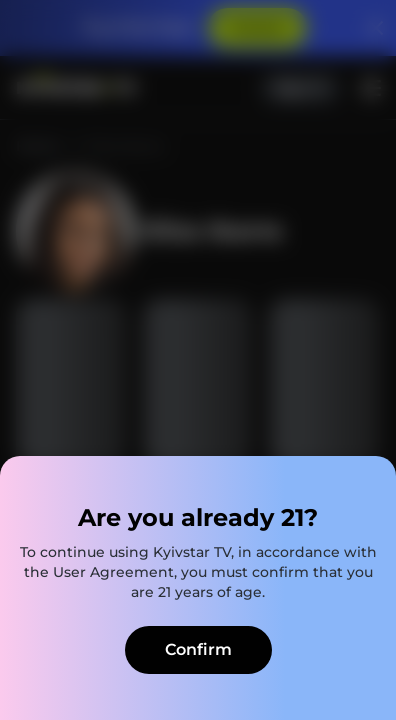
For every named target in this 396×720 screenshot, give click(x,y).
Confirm (198, 649)
